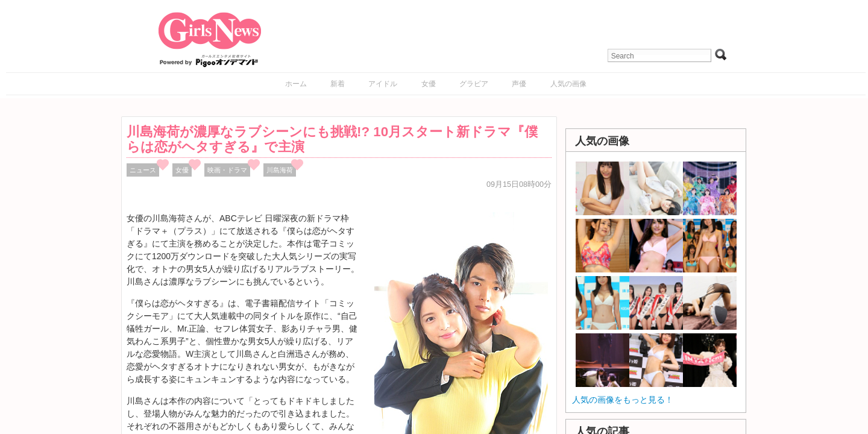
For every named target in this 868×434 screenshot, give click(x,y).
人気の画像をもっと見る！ (623, 400)
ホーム (296, 84)
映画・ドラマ (227, 170)
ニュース (143, 170)
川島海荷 (280, 170)
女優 (429, 84)
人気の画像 (568, 84)
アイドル (383, 84)
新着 (338, 84)
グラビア (474, 84)
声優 (519, 84)
